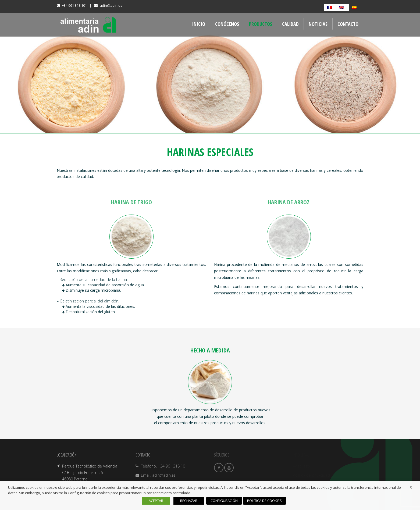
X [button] (411, 487)
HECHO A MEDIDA (210, 350)
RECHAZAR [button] (189, 501)
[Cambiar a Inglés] (343, 7)
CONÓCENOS (227, 24)
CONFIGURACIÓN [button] (224, 501)
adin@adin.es (111, 5)
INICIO (199, 24)
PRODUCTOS (261, 24)
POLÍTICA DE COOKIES (264, 501)
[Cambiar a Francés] (330, 7)
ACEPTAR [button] (156, 501)
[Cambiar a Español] (355, 7)
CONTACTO (348, 24)
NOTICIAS (318, 24)
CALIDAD (290, 24)
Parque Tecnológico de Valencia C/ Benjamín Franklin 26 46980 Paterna (90, 472)
